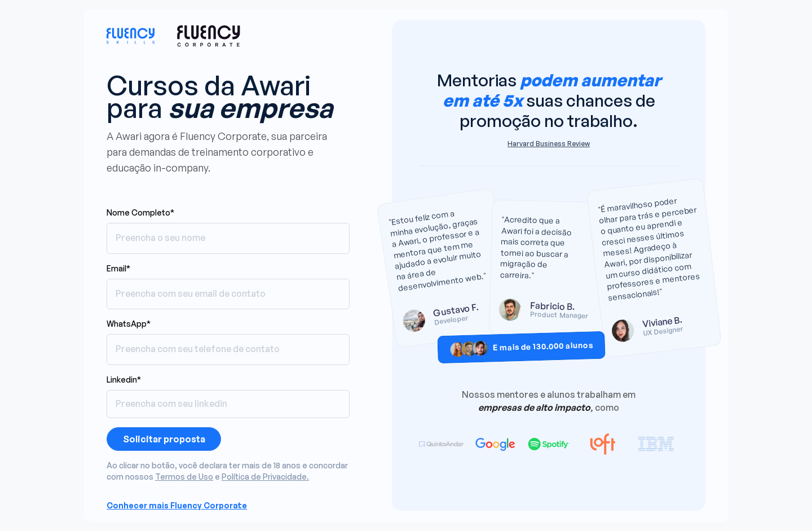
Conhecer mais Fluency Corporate (177, 505)
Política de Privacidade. (265, 477)
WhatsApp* (129, 324)
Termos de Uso (184, 477)
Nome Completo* (140, 212)
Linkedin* (124, 379)
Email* (118, 268)
